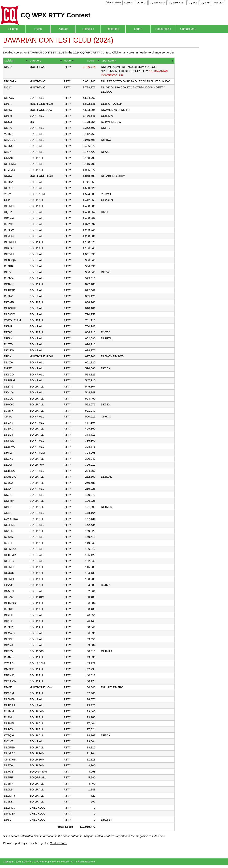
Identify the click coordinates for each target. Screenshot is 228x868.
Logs (138, 29)
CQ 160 (193, 3)
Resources (163, 29)
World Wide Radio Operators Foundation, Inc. (51, 862)
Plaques (63, 29)
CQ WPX (141, 3)
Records (113, 29)
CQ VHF (205, 3)
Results (88, 29)
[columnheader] (16, 61)
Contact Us (188, 29)
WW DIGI (218, 3)
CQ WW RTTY (157, 3)
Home (13, 29)
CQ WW (128, 3)
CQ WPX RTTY (177, 3)
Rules (38, 29)
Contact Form (58, 843)
